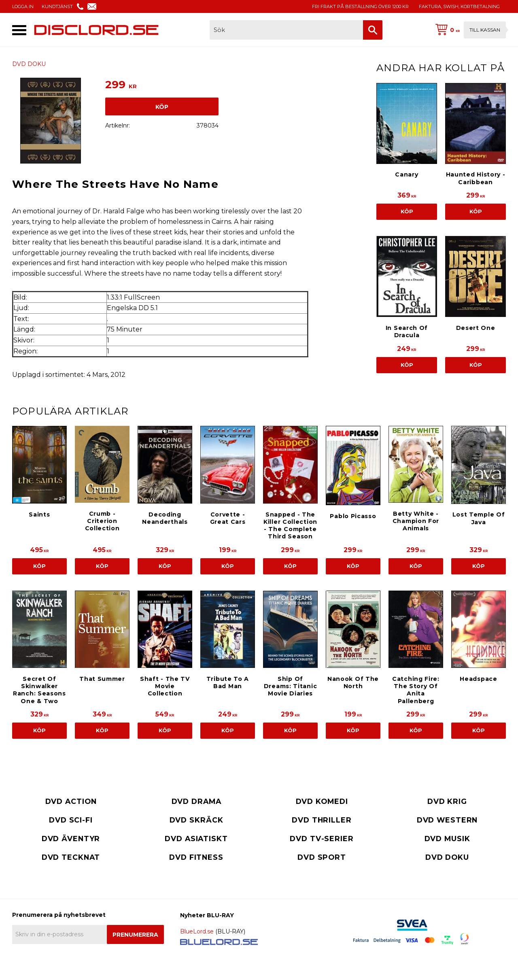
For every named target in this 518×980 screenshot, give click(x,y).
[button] (19, 30)
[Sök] (373, 30)
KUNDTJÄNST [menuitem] (57, 6)
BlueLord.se (197, 931)
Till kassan (485, 30)
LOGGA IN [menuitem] (23, 6)
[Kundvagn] (469, 30)
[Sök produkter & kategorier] (286, 30)
